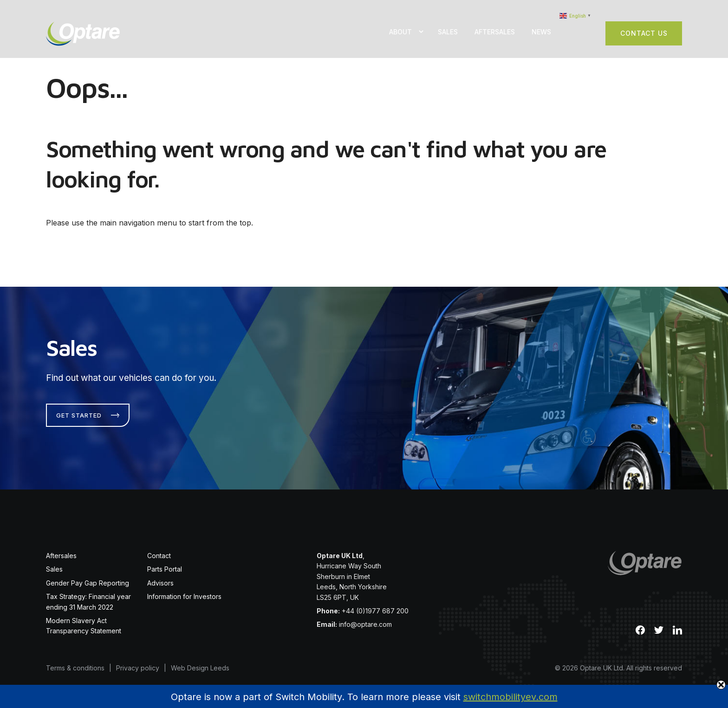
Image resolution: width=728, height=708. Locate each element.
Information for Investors (184, 589)
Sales (448, 32)
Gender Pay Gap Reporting (88, 576)
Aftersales (495, 32)
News (541, 32)
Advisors (160, 576)
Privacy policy (138, 661)
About (400, 32)
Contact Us (644, 33)
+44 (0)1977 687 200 (375, 604)
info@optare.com (365, 618)
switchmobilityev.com (510, 697)
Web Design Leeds (200, 661)
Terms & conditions (75, 661)
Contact (159, 549)
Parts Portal (165, 563)
